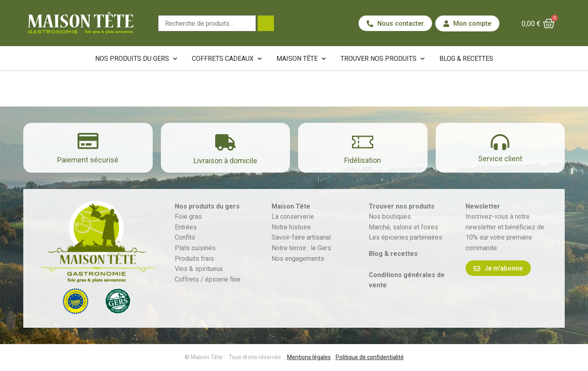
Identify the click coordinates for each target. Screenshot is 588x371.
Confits (185, 237)
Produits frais (194, 259)
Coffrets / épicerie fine (208, 279)
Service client (500, 159)
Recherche (266, 23)
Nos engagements (298, 259)
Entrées (186, 227)
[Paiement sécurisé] (88, 141)
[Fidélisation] (363, 142)
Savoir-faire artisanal (301, 237)
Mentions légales (309, 357)
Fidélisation (363, 160)
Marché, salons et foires (404, 227)
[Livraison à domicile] (225, 142)
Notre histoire (291, 227)
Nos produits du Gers (136, 59)
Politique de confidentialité (370, 357)
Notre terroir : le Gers (301, 248)
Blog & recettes (466, 59)
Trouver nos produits (383, 59)
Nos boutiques (390, 217)
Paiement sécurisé (88, 160)
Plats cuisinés (195, 248)
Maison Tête (301, 59)
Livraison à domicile (225, 161)
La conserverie (293, 217)
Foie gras (188, 217)
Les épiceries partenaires (405, 237)
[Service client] (500, 142)
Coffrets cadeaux (227, 59)
